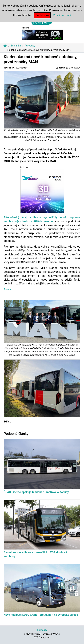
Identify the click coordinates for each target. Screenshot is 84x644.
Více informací (62, 15)
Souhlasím (42, 15)
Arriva (7, 289)
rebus (60, 68)
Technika (16, 46)
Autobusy (30, 46)
